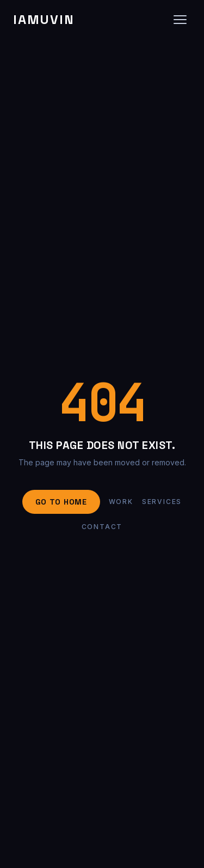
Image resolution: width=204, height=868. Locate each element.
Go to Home (61, 502)
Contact (102, 527)
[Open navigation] (180, 20)
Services (162, 502)
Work (121, 502)
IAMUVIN (44, 19)
